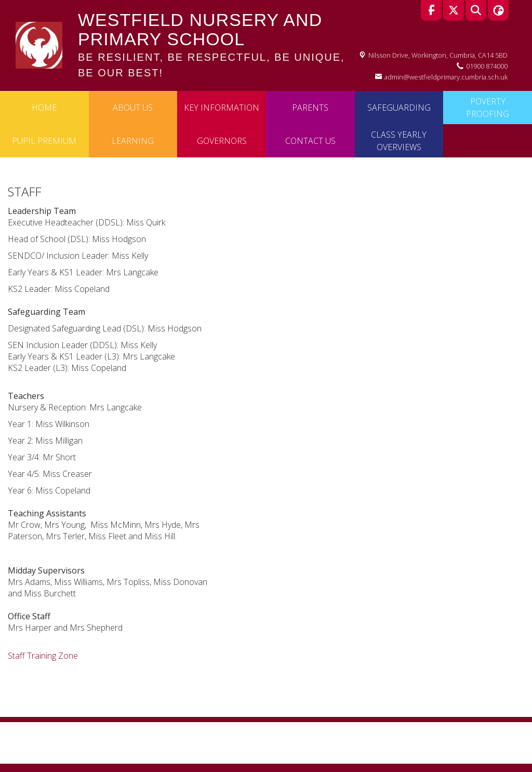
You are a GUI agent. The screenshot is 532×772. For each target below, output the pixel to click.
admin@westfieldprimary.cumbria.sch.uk (446, 77)
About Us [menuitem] (133, 108)
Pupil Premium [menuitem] (44, 141)
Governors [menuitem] (222, 141)
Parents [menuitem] (310, 108)
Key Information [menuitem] (222, 108)
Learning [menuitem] (133, 141)
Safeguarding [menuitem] (399, 108)
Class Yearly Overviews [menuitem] (399, 141)
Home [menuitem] (44, 108)
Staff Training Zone (43, 656)
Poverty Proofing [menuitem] (488, 108)
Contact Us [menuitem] (310, 141)
